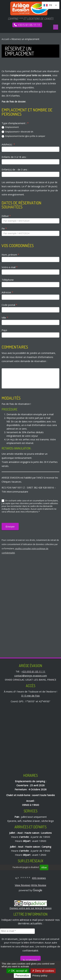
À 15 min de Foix (30, 696)
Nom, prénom (10, 255)
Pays (4, 330)
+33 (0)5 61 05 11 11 (33, 671)
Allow (44, 867)
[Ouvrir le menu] (56, 27)
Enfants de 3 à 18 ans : (14, 157)
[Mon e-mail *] (17, 931)
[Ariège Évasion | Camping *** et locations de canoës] (30, 8)
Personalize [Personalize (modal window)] (22, 976)
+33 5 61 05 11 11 (29, 25)
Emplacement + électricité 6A (17, 132)
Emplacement (10, 127)
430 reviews (39, 878)
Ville (5, 318)
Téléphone (8, 280)
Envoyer (10, 527)
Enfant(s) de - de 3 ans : (15, 169)
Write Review (39, 885)
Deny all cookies (43, 971)
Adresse (7, 292)
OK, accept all (18, 971)
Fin (4, 228)
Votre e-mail (10, 267)
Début (6, 216)
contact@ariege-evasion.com (31, 676)
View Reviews (23, 885)
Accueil (5, 39)
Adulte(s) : (8, 144)
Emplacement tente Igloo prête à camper (23, 136)
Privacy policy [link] (40, 976)
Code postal (9, 305)
